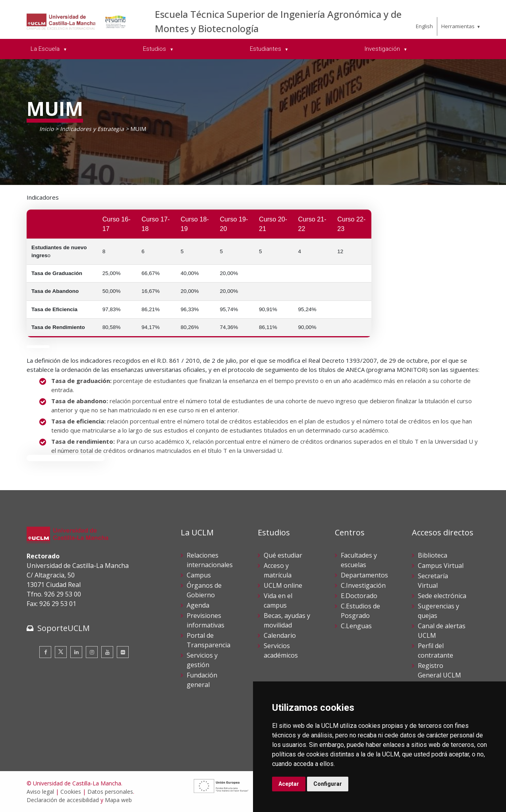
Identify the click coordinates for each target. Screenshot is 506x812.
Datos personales (110, 792)
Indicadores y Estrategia (92, 129)
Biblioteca (433, 555)
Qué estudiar (283, 555)
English (424, 26)
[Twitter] (61, 652)
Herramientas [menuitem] (458, 26)
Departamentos (364, 575)
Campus (199, 575)
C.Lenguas (356, 626)
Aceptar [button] (289, 784)
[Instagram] (92, 652)
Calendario (280, 635)
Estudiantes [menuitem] (266, 49)
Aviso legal (40, 792)
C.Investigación (363, 585)
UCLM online (283, 585)
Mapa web (118, 800)
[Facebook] (45, 652)
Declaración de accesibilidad (63, 800)
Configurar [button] (328, 784)
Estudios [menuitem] (155, 49)
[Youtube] (107, 652)
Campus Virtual (441, 566)
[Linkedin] (76, 652)
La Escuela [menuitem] (46, 49)
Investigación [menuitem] (383, 49)
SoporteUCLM (64, 628)
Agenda (198, 605)
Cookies (71, 792)
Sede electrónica (442, 596)
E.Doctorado (359, 596)
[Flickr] (123, 652)
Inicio (46, 129)
